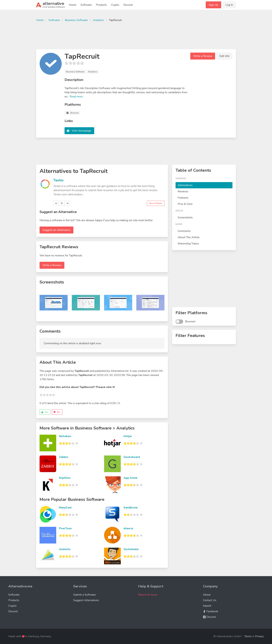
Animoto (65, 549)
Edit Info (224, 56)
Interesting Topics (188, 244)
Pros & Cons (185, 204)
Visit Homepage (81, 131)
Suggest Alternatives (86, 600)
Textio (58, 180)
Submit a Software (84, 595)
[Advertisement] (136, 35)
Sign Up (213, 5)
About (207, 595)
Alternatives (185, 185)
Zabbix (64, 457)
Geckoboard (132, 457)
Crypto (115, 5)
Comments (184, 231)
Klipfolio (65, 478)
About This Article (189, 237)
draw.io (128, 528)
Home (73, 5)
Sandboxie (131, 508)
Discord (128, 5)
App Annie (130, 478)
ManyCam (65, 508)
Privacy (259, 636)
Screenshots (185, 218)
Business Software (76, 20)
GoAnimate (131, 549)
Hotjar (128, 436)
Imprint (207, 606)
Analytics (98, 20)
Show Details (156, 203)
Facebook (211, 611)
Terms (248, 636)
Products (101, 5)
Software (86, 5)
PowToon (65, 528)
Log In (229, 5)
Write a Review (203, 56)
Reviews (183, 191)
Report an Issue (148, 595)
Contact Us (210, 600)
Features (183, 198)
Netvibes (65, 436)
